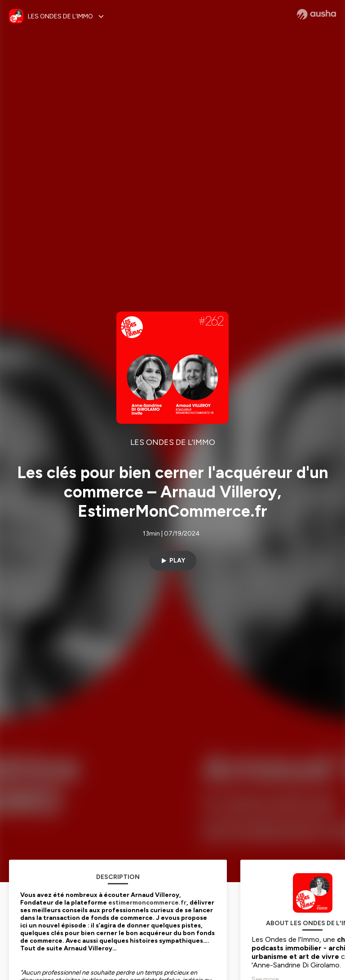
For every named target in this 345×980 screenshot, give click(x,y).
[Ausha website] (316, 14)
